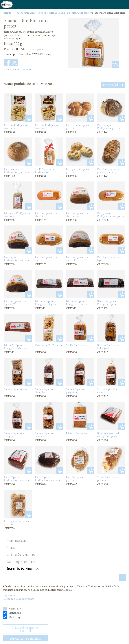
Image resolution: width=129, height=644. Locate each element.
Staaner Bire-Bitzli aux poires (109, 13)
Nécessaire (14, 609)
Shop (40, 13)
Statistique (14, 613)
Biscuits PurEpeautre (79, 13)
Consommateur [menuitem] (26, 13)
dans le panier (37, 49)
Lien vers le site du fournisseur (21, 69)
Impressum (9, 595)
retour (7, 13)
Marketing (14, 617)
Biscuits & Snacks (55, 13)
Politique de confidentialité (18, 599)
